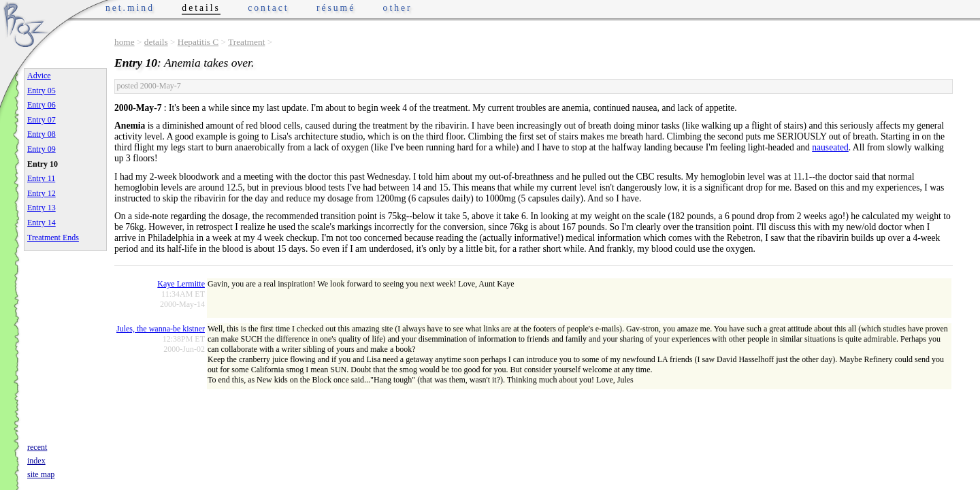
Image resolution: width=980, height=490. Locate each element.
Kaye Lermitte (181, 284)
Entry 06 (42, 105)
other (398, 8)
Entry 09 (42, 149)
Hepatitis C (198, 42)
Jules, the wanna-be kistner (161, 329)
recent (37, 447)
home (125, 42)
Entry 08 (42, 134)
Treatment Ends (53, 238)
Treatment (246, 42)
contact (268, 8)
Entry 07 (42, 120)
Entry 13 (42, 208)
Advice (39, 76)
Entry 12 (42, 193)
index (36, 461)
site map (41, 474)
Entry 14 (42, 223)
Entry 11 (41, 178)
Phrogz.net (25, 24)
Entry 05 (42, 91)
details (156, 42)
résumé (336, 8)
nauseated (830, 147)
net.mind (130, 8)
